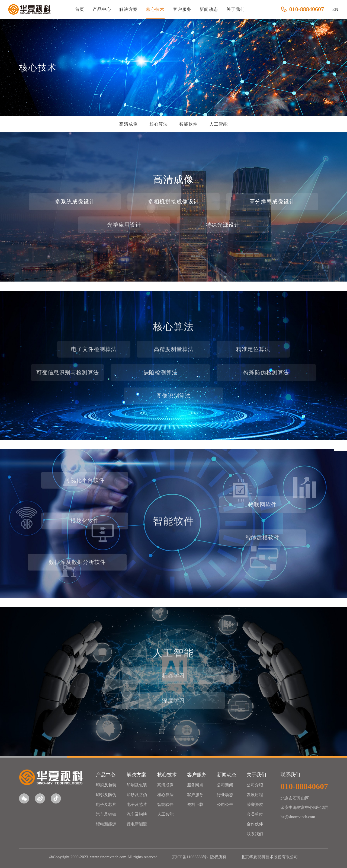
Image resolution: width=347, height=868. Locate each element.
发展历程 (255, 795)
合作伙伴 (255, 824)
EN (335, 9)
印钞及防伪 (106, 795)
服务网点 (195, 785)
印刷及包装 (106, 785)
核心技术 (155, 9)
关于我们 (236, 9)
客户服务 (182, 9)
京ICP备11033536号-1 (191, 857)
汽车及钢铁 (106, 814)
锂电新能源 (106, 824)
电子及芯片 (106, 805)
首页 (80, 9)
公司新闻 (225, 785)
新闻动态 (209, 9)
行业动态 (225, 795)
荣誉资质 (255, 805)
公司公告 (225, 805)
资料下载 (195, 805)
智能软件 (188, 124)
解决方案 (128, 9)
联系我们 (255, 834)
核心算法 (159, 124)
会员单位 (255, 814)
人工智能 (219, 124)
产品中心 (102, 9)
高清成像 (128, 124)
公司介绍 (255, 785)
